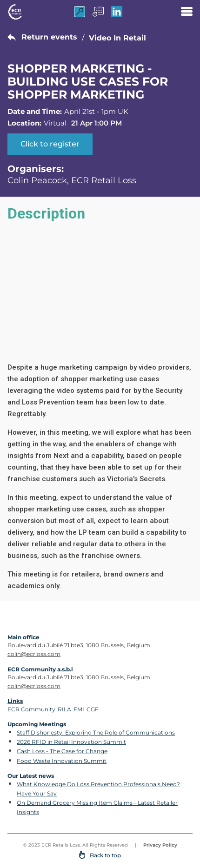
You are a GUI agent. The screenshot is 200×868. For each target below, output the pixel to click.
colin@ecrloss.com (34, 654)
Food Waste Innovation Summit (62, 761)
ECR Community (31, 709)
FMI (79, 709)
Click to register (50, 144)
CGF (93, 709)
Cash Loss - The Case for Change (62, 751)
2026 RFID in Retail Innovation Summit (71, 742)
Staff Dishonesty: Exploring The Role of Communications (96, 732)
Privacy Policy (160, 845)
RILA (64, 709)
